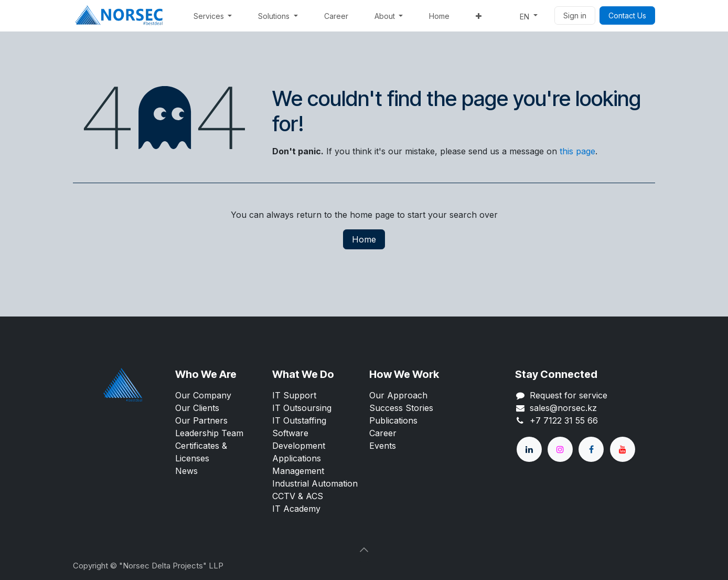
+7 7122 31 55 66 (564, 420)
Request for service (569, 395)
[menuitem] (213, 16)
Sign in (575, 15)
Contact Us (627, 15)
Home (364, 239)
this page (577, 151)
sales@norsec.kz (563, 408)
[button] (364, 550)
